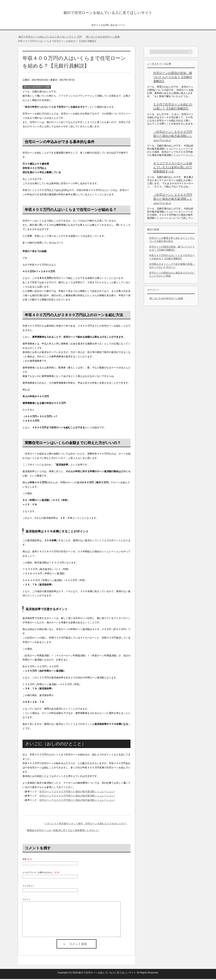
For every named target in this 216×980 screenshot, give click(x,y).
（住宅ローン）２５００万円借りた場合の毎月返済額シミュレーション (173, 200)
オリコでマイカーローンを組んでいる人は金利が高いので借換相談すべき (173, 168)
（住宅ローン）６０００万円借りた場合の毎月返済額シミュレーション (173, 137)
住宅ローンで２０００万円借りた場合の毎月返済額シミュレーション (76, 793)
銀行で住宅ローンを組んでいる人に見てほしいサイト (108, 13)
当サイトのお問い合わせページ (108, 26)
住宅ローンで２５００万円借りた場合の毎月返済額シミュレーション (76, 797)
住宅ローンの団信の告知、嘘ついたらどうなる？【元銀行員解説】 (173, 78)
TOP (50, 38)
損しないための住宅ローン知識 (37, 88)
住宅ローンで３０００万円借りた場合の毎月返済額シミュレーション (76, 801)
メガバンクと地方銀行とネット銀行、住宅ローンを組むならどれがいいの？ (85, 825)
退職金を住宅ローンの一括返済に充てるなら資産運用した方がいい (63, 831)
